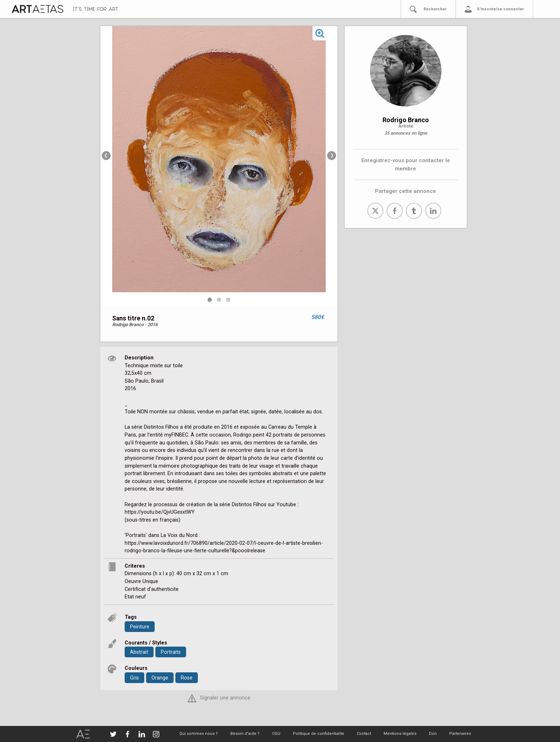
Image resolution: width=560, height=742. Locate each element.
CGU (276, 734)
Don (433, 734)
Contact (364, 734)
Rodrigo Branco (406, 120)
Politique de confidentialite (319, 734)
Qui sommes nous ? (199, 734)
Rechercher (435, 9)
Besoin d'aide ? (245, 734)
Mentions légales (400, 734)
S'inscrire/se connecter (500, 9)
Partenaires (460, 734)
